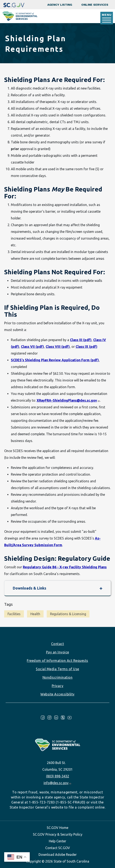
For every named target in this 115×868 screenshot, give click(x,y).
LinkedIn (56, 718)
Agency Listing (60, 5)
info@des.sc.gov (57, 783)
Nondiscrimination (58, 677)
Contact (58, 644)
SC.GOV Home (57, 828)
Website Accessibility (57, 694)
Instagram (49, 718)
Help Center (57, 841)
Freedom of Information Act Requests (57, 661)
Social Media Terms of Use (57, 669)
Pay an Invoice (58, 652)
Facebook (43, 718)
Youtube (70, 718)
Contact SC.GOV (58, 848)
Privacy (58, 686)
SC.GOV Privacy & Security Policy (58, 834)
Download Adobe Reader (58, 855)
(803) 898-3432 (58, 776)
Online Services (95, 5)
